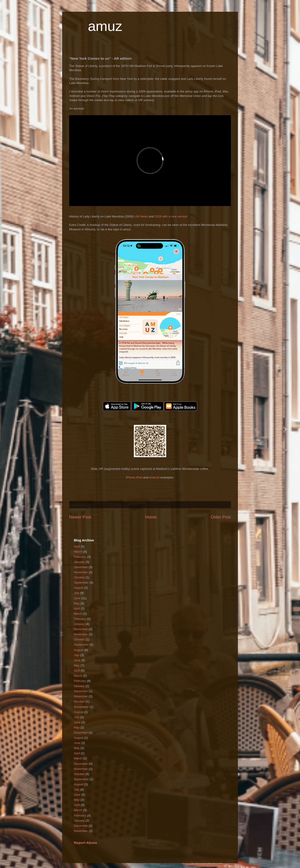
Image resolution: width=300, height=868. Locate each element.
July (77, 593)
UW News (141, 216)
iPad (139, 477)
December (81, 567)
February (80, 557)
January (79, 562)
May (77, 603)
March (78, 552)
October (79, 577)
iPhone (131, 477)
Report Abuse (85, 843)
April (77, 546)
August (79, 588)
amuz (105, 26)
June (77, 598)
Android (154, 477)
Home (151, 517)
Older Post (221, 517)
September (81, 583)
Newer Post (80, 517)
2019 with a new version (171, 216)
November (81, 572)
